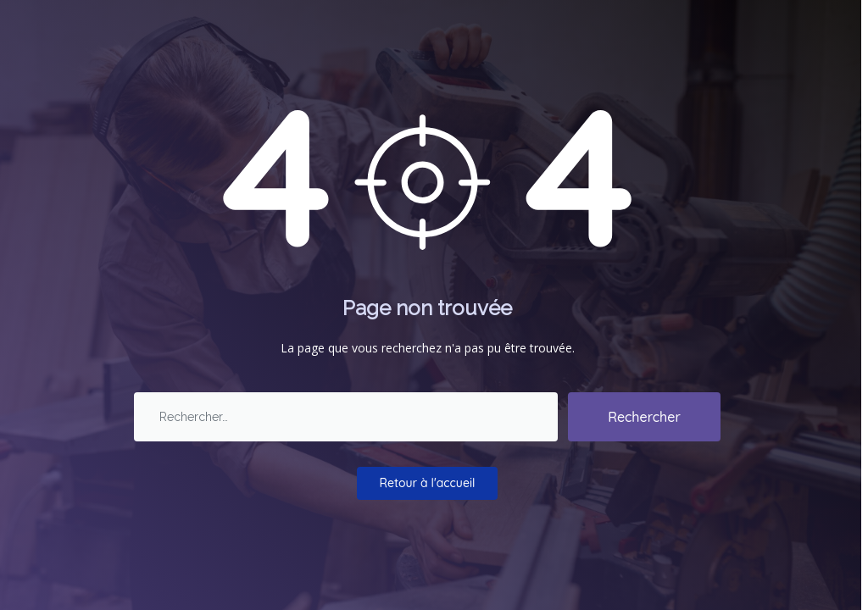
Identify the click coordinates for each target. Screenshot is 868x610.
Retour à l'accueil (428, 483)
